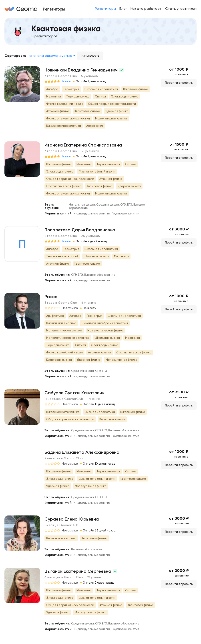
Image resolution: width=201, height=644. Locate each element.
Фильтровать (90, 56)
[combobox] (52, 56)
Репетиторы (105, 9)
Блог (123, 9)
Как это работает (146, 9)
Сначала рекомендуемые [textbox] (51, 56)
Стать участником (181, 9)
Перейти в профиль (179, 83)
